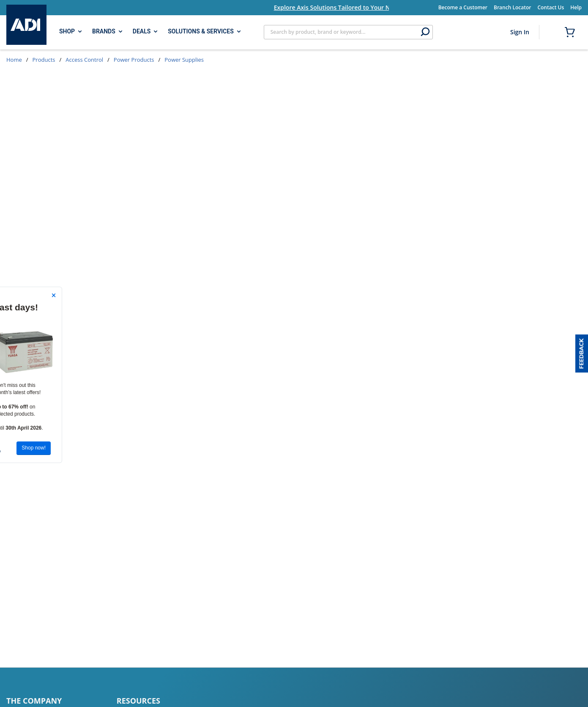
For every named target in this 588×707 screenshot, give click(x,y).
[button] (582, 353)
